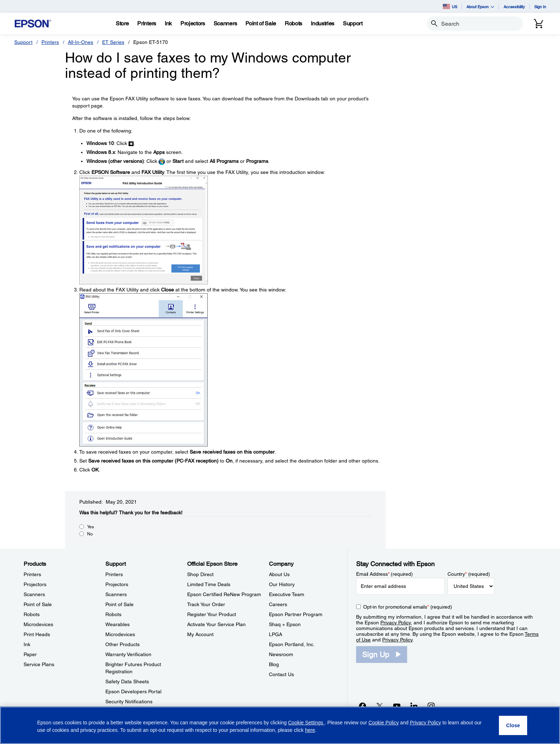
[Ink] (168, 24)
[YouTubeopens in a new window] (397, 706)
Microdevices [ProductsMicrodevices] (38, 624)
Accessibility (514, 7)
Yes (91, 527)
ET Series (113, 42)
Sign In (540, 7)
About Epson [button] (480, 7)
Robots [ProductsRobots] (32, 614)
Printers (50, 42)
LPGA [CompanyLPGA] (276, 634)
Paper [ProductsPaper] (30, 654)
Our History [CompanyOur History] (282, 584)
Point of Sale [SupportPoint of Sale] (119, 604)
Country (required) (469, 574)
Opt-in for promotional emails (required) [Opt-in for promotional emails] (408, 607)
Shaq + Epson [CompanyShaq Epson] (285, 624)
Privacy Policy (396, 623)
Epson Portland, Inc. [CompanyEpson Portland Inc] (292, 644)
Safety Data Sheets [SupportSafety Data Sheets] (127, 681)
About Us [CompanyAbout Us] (279, 574)
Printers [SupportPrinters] (114, 574)
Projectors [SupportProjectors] (117, 584)
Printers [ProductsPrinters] (32, 574)
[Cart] (539, 24)
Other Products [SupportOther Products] (122, 644)
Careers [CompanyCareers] (278, 604)
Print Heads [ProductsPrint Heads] (37, 634)
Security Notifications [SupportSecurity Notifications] (129, 701)
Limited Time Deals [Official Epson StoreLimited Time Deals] (209, 584)
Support (23, 42)
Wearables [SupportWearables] (117, 624)
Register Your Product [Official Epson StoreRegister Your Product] (212, 614)
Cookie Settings (306, 723)
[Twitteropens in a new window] (380, 706)
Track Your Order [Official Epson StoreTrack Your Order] (206, 604)
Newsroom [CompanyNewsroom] (281, 654)
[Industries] (322, 24)
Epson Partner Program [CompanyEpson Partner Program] (296, 614)
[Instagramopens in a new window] (431, 706)
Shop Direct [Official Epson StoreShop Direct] (200, 574)
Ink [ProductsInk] (27, 644)
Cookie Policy (384, 723)
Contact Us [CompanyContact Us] (281, 674)
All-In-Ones (81, 42)
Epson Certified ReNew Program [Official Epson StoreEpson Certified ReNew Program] (224, 594)
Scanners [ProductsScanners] (34, 594)
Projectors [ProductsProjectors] (35, 584)
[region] (280, 725)
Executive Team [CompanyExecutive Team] (287, 594)
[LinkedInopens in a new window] (414, 706)
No (90, 534)
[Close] (513, 725)
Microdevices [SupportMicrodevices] (120, 634)
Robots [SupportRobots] (113, 614)
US (450, 6)
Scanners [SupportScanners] (116, 594)
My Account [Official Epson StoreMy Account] (200, 634)
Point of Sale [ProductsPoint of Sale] (38, 604)
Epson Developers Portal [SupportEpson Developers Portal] (133, 691)
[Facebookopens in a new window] (362, 706)
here (310, 730)
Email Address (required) (384, 574)
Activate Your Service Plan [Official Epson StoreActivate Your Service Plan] (216, 624)
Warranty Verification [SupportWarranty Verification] (128, 654)
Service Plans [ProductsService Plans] (39, 664)
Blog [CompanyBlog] (274, 664)
